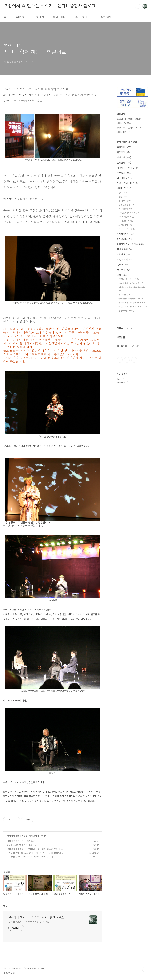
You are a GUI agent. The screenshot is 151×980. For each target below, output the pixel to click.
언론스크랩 (126, 311)
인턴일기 (124, 173)
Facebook (122, 346)
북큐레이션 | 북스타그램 (131, 283)
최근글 (120, 327)
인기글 (129, 327)
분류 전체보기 (127, 142)
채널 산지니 (59, 17)
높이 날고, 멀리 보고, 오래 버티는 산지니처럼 (29, 922)
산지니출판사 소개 (125, 132)
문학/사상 (106, 17)
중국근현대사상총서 (129, 213)
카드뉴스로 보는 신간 (129, 279)
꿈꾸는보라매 (126, 221)
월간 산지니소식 (83, 17)
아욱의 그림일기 (127, 168)
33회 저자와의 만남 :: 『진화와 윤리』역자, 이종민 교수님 (33, 849)
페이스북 (120, 360)
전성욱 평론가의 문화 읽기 (132, 302)
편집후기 (123, 152)
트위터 (134, 360)
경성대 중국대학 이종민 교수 (19, 845)
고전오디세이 (125, 225)
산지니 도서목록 (124, 123)
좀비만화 (124, 163)
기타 (123, 275)
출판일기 (124, 147)
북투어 (122, 265)
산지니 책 (39, 17)
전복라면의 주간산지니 (131, 298)
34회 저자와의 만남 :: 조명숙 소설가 (23, 841)
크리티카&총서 (127, 217)
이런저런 (124, 157)
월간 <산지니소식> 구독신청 (129, 128)
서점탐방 (123, 254)
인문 (123, 197)
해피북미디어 (125, 234)
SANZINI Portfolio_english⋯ (130, 119)
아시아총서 (125, 209)
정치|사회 (124, 201)
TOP (145, 970)
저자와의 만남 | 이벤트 (17, 836)
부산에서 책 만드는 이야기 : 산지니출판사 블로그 (50, 6)
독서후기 (123, 270)
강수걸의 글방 (126, 178)
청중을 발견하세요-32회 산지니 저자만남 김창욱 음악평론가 (34, 853)
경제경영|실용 (126, 205)
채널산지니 (124, 239)
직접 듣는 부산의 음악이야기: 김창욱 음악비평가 (28, 857)
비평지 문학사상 (127, 229)
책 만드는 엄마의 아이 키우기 (133, 306)
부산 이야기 (125, 249)
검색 (138, 6)
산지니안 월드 (126, 294)
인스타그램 (127, 360)
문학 (123, 193)
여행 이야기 (125, 259)
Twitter (135, 346)
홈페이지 (20, 17)
